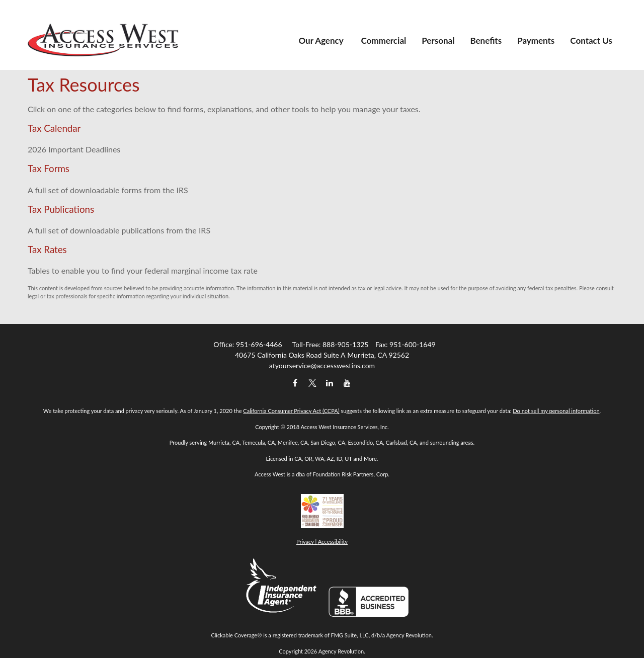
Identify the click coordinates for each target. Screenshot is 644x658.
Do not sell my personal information (556, 411)
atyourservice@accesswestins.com (322, 365)
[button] (322, 22)
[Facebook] (295, 383)
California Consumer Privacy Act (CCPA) (291, 411)
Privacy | (307, 542)
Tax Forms (49, 169)
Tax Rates (47, 250)
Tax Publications (61, 209)
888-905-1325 (346, 344)
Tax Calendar (54, 128)
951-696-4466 (259, 344)
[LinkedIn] (330, 383)
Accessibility (333, 542)
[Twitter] (312, 383)
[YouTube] (347, 383)
